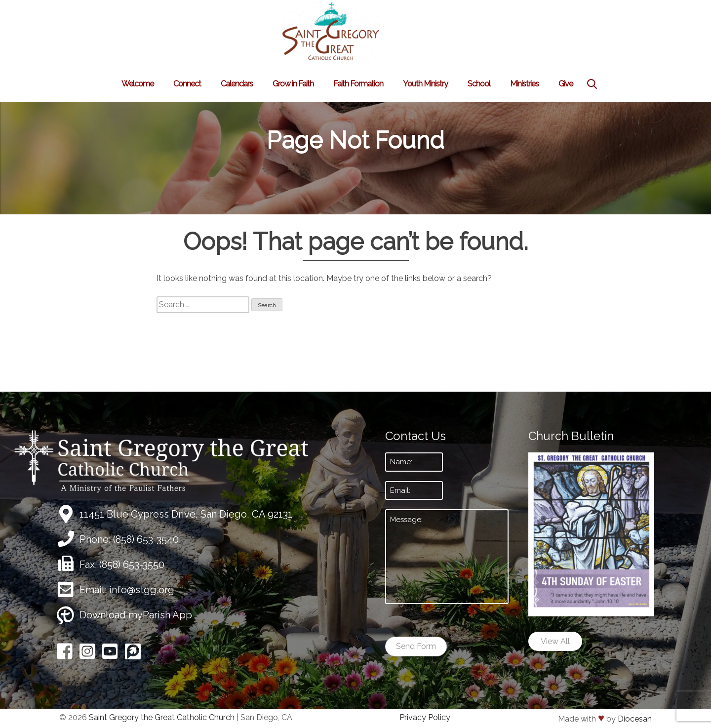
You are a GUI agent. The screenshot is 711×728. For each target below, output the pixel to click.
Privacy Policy (425, 717)
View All (555, 641)
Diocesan (635, 719)
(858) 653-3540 (146, 539)
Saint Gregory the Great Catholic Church (162, 717)
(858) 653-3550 (132, 565)
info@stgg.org (142, 590)
